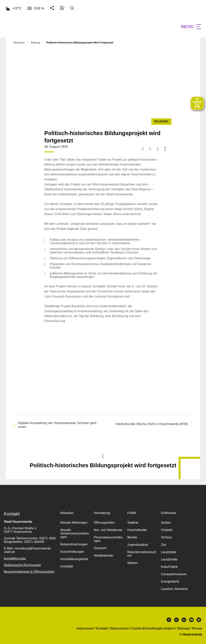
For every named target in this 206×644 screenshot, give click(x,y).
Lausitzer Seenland (174, 589)
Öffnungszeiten (104, 523)
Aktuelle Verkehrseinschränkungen (75, 533)
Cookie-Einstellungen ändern (153, 628)
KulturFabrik (169, 567)
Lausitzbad (168, 552)
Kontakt (102, 628)
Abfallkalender (103, 556)
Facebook (169, 620)
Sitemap (183, 628)
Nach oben (103, 456)
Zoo (164, 545)
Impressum (85, 628)
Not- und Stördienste (108, 530)
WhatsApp (199, 620)
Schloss (166, 537)
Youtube (191, 620)
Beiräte (132, 537)
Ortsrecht (100, 548)
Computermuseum (174, 574)
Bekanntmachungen (74, 544)
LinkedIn (184, 620)
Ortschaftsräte (137, 530)
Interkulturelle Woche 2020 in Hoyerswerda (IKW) (154, 424)
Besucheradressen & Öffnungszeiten (29, 572)
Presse (197, 628)
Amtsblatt (67, 566)
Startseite (19, 43)
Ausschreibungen (72, 552)
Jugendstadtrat (138, 545)
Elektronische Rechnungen (22, 565)
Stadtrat (133, 523)
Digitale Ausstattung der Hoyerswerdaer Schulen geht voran (55, 425)
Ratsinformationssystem (142, 554)
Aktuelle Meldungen (74, 523)
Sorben (166, 523)
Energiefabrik (170, 581)
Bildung (36, 43)
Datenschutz (119, 628)
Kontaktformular (15, 558)
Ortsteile (167, 530)
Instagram (176, 620)
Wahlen (133, 563)
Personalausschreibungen (108, 539)
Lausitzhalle (169, 559)
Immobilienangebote (74, 559)
